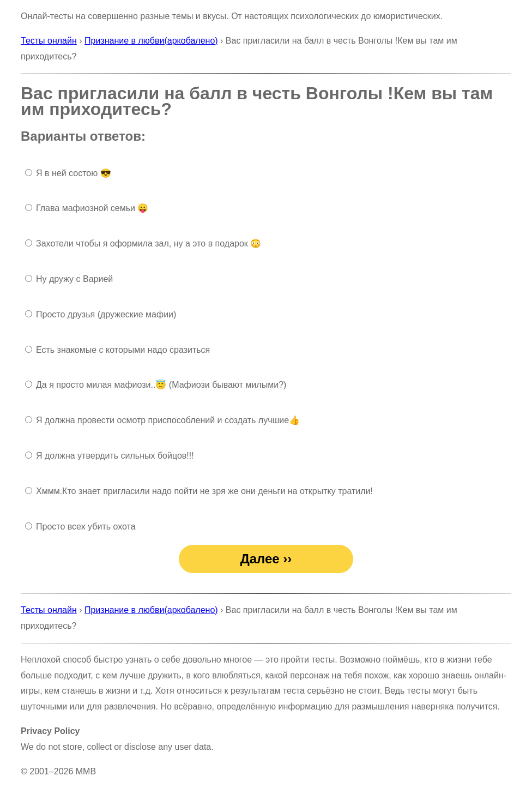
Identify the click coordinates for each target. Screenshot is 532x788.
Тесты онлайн (49, 41)
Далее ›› (266, 559)
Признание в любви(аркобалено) (151, 41)
